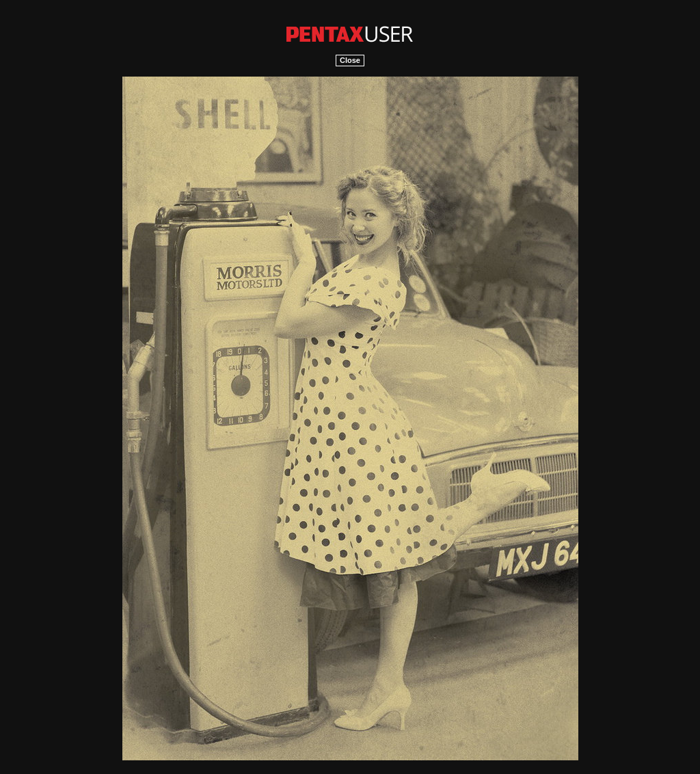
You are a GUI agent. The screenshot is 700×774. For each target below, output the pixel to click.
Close (350, 60)
